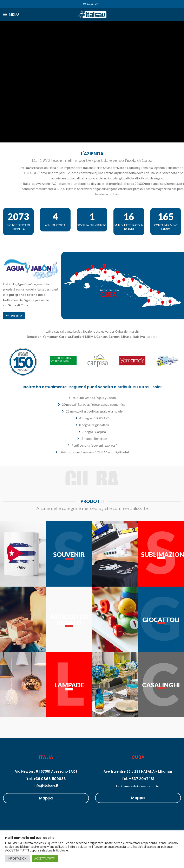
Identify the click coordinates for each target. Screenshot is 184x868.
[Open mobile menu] (11, 14)
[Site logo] (92, 14)
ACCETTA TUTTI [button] (45, 859)
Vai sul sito (14, 316)
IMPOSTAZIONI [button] (17, 859)
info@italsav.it (46, 786)
